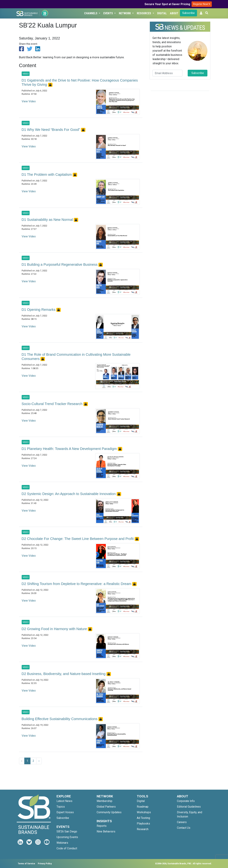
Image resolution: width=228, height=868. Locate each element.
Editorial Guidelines (189, 807)
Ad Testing (143, 818)
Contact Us (184, 828)
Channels (91, 13)
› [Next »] (39, 761)
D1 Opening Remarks (39, 310)
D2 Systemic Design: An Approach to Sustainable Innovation (69, 494)
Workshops (144, 812)
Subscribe (188, 13)
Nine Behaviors (106, 831)
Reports (102, 826)
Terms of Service (26, 864)
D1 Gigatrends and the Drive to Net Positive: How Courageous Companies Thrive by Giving (80, 82)
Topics (61, 807)
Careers (182, 822)
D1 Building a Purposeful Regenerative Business (60, 265)
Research (143, 829)
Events (108, 13)
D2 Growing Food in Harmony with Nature (55, 629)
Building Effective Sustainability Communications (60, 719)
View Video (29, 101)
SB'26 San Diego (67, 831)
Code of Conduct (67, 848)
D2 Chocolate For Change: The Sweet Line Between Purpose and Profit (78, 539)
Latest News (64, 801)
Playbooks (143, 824)
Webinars (62, 843)
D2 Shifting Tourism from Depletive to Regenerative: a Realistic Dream (77, 584)
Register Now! (202, 4)
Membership (104, 801)
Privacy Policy (45, 864)
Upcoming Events (67, 837)
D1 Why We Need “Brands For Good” (51, 130)
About (174, 13)
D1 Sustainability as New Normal (48, 220)
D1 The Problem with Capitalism (47, 175)
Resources (144, 13)
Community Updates (109, 812)
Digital (162, 13)
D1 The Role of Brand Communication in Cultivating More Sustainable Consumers (76, 357)
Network (125, 13)
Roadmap (143, 807)
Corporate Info (186, 801)
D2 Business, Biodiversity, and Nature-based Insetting (64, 674)
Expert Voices (65, 812)
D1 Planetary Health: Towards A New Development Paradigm (70, 449)
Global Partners (106, 807)
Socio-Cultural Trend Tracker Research (53, 404)
